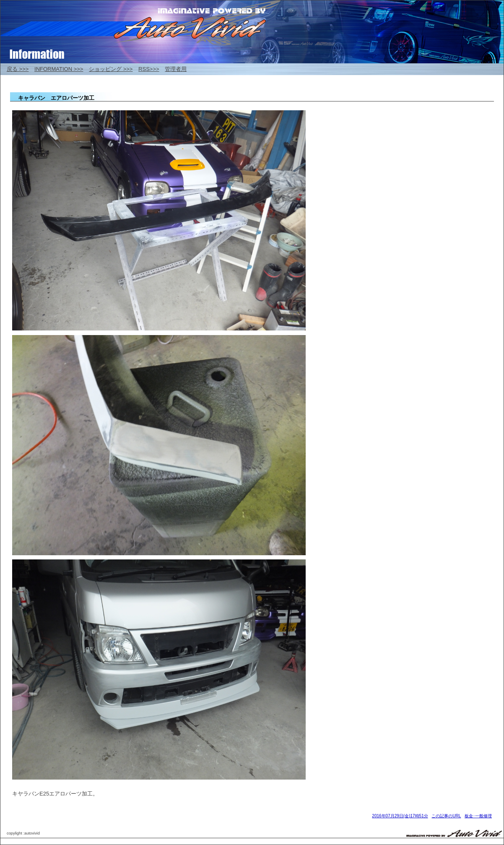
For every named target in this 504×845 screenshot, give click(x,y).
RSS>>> (149, 69)
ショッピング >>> (111, 69)
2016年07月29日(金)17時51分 (400, 816)
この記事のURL (446, 816)
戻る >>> (18, 69)
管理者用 (176, 69)
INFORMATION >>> (59, 69)
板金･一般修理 (478, 816)
